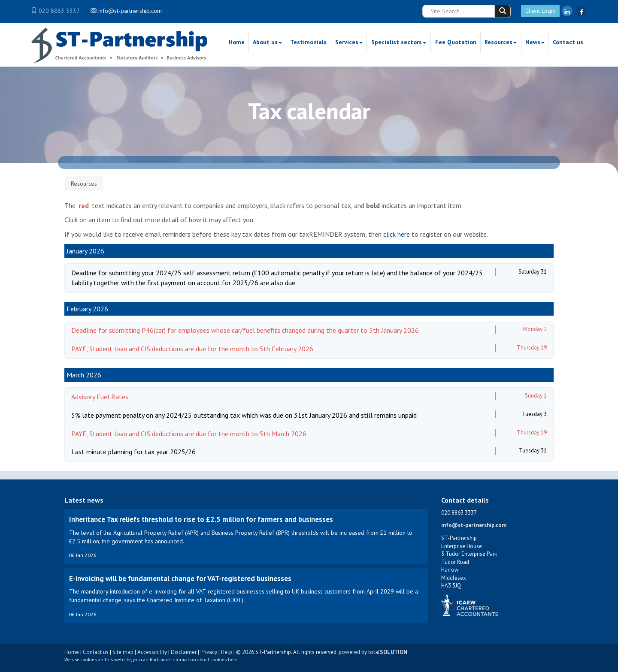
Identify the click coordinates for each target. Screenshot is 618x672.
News (535, 42)
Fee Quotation (456, 42)
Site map (123, 652)
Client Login (540, 11)
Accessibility (152, 652)
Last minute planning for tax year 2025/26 (133, 452)
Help (227, 652)
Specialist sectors (399, 42)
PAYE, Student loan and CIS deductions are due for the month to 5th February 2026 (192, 349)
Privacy (209, 652)
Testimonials (308, 42)
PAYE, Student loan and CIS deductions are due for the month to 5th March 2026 (189, 434)
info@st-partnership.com (130, 11)
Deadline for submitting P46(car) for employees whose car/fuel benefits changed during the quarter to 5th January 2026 (245, 330)
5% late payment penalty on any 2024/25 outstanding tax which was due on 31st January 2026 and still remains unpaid (244, 415)
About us (267, 42)
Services (349, 42)
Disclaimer (184, 652)
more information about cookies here (198, 660)
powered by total (373, 652)
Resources (501, 42)
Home (237, 42)
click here (397, 234)
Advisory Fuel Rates (100, 397)
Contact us (568, 42)
